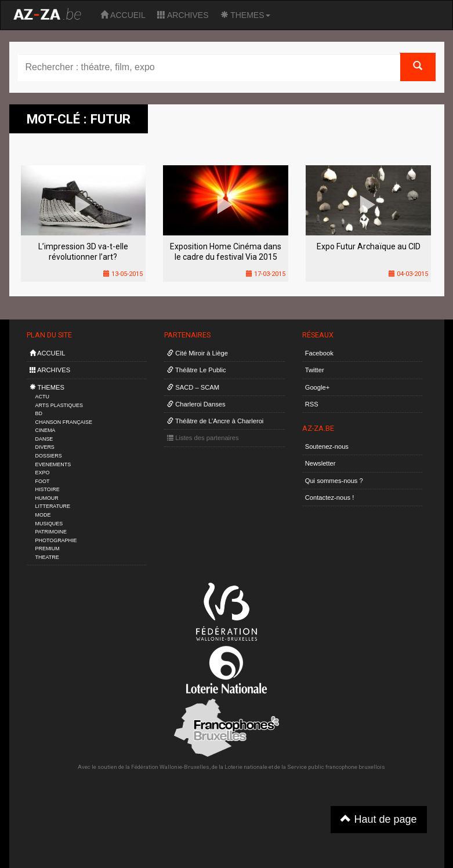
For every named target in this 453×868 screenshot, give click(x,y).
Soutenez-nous (327, 446)
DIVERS (45, 447)
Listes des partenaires (203, 438)
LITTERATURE (53, 506)
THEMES (245, 15)
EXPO (43, 473)
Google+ (318, 387)
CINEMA (46, 430)
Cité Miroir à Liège (197, 353)
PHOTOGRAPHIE (56, 540)
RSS (312, 404)
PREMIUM (48, 549)
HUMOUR (47, 498)
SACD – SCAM (193, 387)
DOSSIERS (49, 456)
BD (39, 413)
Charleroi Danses (196, 404)
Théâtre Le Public (197, 370)
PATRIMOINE (51, 532)
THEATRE (47, 557)
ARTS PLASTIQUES (59, 405)
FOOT (43, 481)
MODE (43, 515)
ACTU (42, 397)
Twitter (315, 370)
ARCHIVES (183, 15)
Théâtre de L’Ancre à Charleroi (215, 421)
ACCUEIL (123, 15)
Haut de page (378, 819)
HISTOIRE (48, 489)
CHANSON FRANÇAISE (64, 422)
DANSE (44, 439)
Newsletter (320, 463)
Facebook (319, 353)
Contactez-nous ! (330, 497)
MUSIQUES (49, 524)
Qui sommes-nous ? (334, 481)
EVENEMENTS (53, 464)
